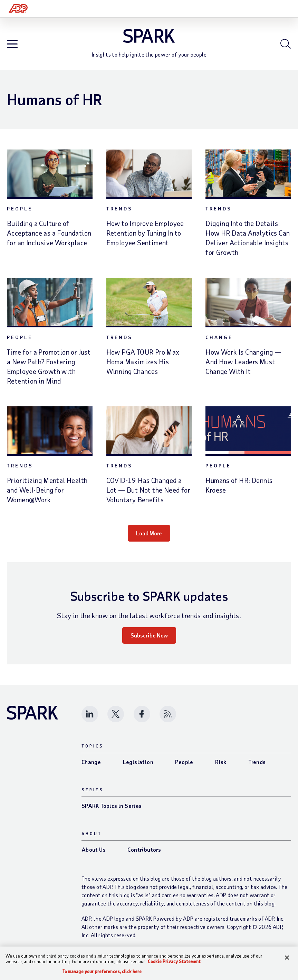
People (20, 213)
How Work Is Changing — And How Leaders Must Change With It (243, 366)
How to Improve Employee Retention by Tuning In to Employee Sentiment (145, 238)
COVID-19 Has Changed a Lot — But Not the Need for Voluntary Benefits (148, 495)
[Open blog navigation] (12, 47)
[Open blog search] (286, 46)
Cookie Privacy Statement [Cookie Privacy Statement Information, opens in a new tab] (174, 961)
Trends (119, 213)
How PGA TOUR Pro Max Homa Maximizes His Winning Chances (143, 366)
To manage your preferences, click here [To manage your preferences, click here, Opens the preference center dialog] (102, 972)
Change (219, 342)
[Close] (287, 958)
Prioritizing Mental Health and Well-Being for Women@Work (47, 495)
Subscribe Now (149, 640)
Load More (149, 538)
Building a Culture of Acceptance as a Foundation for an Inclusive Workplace (49, 238)
